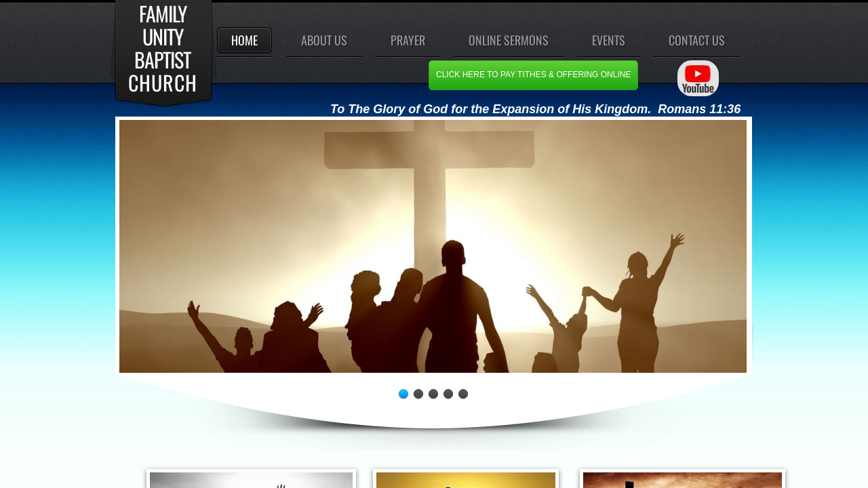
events (609, 40)
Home (244, 40)
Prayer (408, 40)
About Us (324, 40)
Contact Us (697, 40)
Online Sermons (509, 40)
